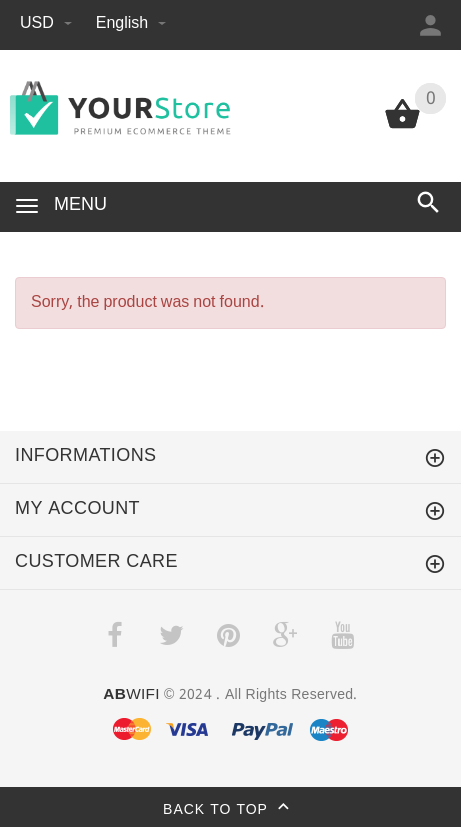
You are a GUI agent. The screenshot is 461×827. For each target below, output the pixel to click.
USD (48, 23)
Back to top (230, 810)
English (131, 23)
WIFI (131, 695)
